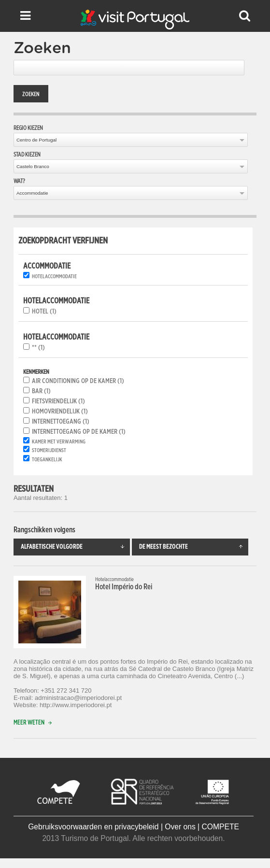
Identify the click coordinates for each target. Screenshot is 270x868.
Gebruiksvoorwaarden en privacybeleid (93, 827)
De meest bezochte (194, 547)
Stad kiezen (27, 155)
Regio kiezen (28, 128)
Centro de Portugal (36, 140)
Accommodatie (32, 193)
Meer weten (35, 723)
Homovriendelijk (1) (60, 412)
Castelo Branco (33, 166)
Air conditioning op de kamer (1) (78, 381)
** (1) (38, 348)
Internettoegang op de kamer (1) (79, 432)
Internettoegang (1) (61, 422)
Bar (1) (41, 391)
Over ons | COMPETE (202, 827)
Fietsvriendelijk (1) (58, 401)
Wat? (19, 181)
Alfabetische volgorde (75, 547)
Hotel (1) (44, 312)
